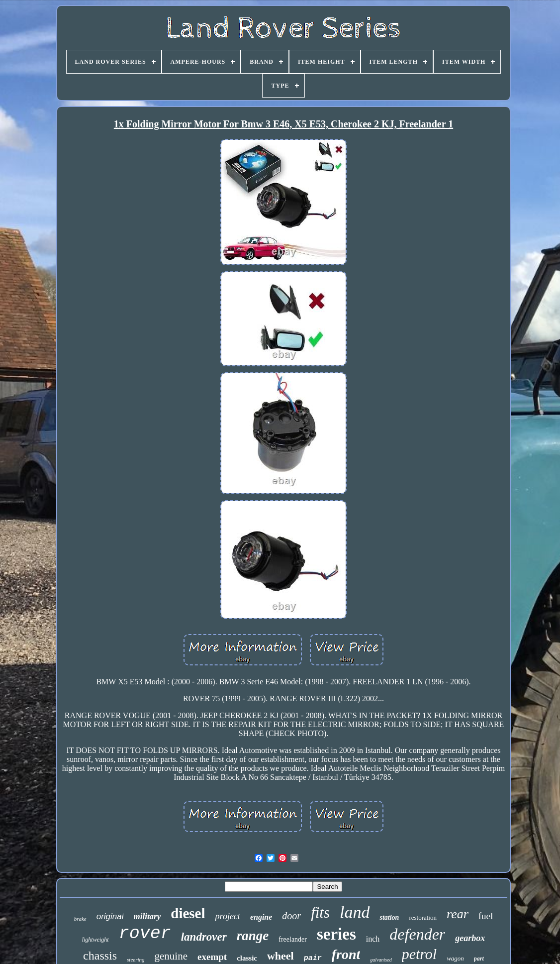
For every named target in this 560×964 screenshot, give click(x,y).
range (253, 936)
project (228, 916)
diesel (188, 913)
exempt (212, 957)
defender (417, 934)
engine (261, 917)
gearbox (470, 938)
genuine (171, 956)
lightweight (95, 940)
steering (136, 960)
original (110, 916)
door (291, 916)
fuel (486, 916)
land (355, 912)
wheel (280, 956)
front (346, 954)
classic (247, 958)
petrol (420, 954)
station (389, 917)
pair (313, 958)
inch (373, 939)
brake (80, 919)
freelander (293, 939)
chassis (100, 956)
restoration (423, 917)
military (147, 916)
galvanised (381, 960)
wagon (455, 958)
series (336, 934)
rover (145, 934)
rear (458, 914)
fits (320, 912)
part (479, 959)
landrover (204, 937)
